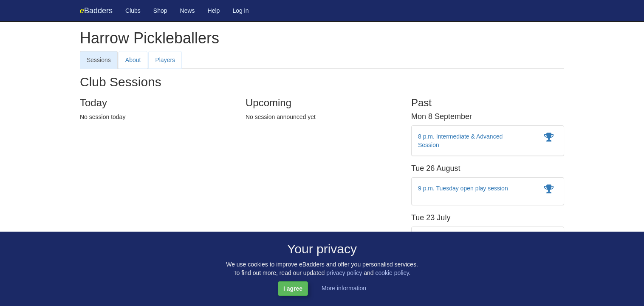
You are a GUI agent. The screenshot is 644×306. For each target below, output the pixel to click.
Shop (160, 11)
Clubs (133, 11)
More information (344, 288)
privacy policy (344, 273)
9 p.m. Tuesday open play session (463, 188)
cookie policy (392, 273)
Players (165, 60)
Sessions (99, 60)
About (133, 60)
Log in (240, 11)
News (188, 11)
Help (214, 11)
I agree (293, 289)
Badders (96, 11)
